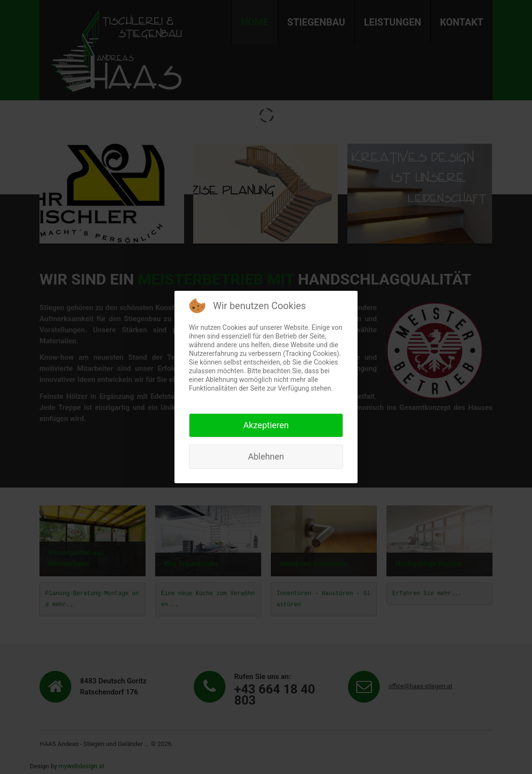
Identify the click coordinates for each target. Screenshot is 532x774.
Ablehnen (266, 456)
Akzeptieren (266, 425)
